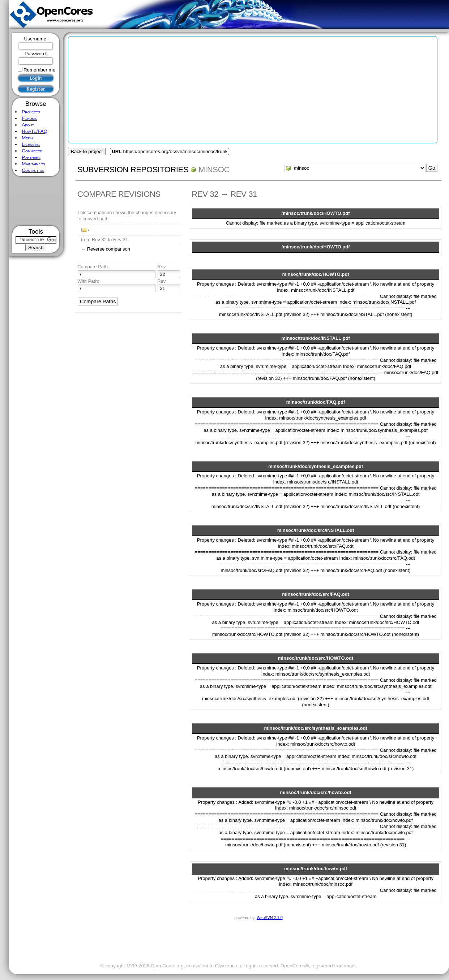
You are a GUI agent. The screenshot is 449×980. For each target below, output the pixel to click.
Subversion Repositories (133, 170)
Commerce (32, 151)
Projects (31, 112)
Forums (29, 118)
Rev (161, 267)
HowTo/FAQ (35, 131)
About (28, 125)
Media (27, 138)
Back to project (87, 151)
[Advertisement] (36, 201)
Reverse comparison (109, 249)
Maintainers (33, 164)
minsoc (214, 170)
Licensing (31, 144)
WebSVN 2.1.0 (270, 918)
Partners (31, 157)
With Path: (88, 281)
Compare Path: (93, 267)
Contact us (33, 170)
